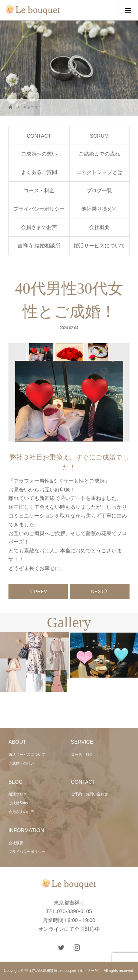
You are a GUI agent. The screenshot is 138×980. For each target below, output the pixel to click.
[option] (40, 352)
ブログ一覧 (99, 190)
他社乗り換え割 (99, 209)
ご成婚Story (18, 803)
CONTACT (39, 136)
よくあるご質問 (39, 172)
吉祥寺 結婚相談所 (39, 246)
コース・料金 (39, 190)
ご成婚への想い (39, 154)
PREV (41, 591)
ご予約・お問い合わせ (89, 794)
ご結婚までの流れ (99, 154)
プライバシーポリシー (39, 209)
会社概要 (99, 227)
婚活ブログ (18, 794)
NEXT (97, 591)
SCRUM (99, 136)
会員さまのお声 (39, 227)
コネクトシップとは (99, 172)
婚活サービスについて (99, 246)
